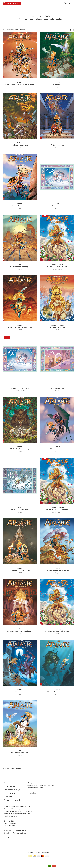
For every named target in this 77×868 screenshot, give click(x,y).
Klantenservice (10, 793)
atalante (47, 16)
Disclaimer (8, 797)
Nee (54, 866)
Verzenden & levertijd (12, 790)
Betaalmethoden (10, 786)
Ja (49, 866)
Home (32, 16)
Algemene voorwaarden (13, 800)
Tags (39, 16)
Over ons (7, 783)
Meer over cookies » (62, 866)
